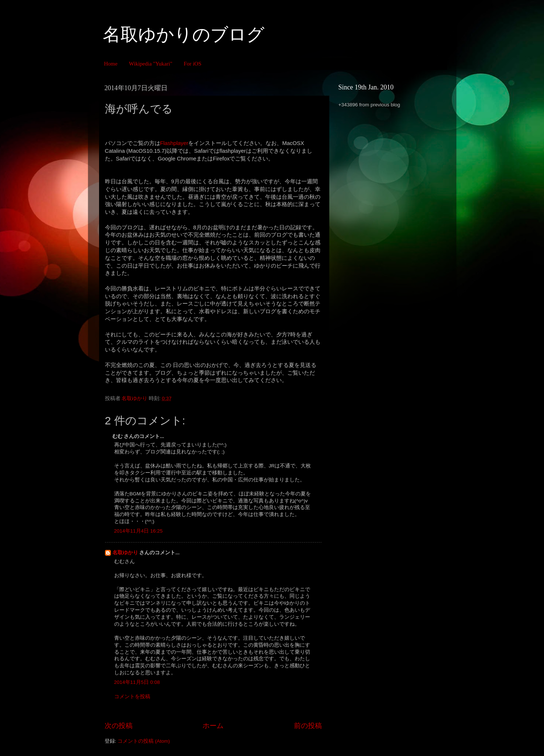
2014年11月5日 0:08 (137, 682)
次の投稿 (119, 726)
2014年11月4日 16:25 (138, 531)
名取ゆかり (125, 553)
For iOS (193, 64)
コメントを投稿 (132, 697)
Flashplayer (174, 143)
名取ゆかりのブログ (184, 34)
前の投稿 (308, 726)
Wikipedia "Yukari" (151, 64)
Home (111, 64)
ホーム (213, 726)
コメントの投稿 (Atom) (144, 741)
